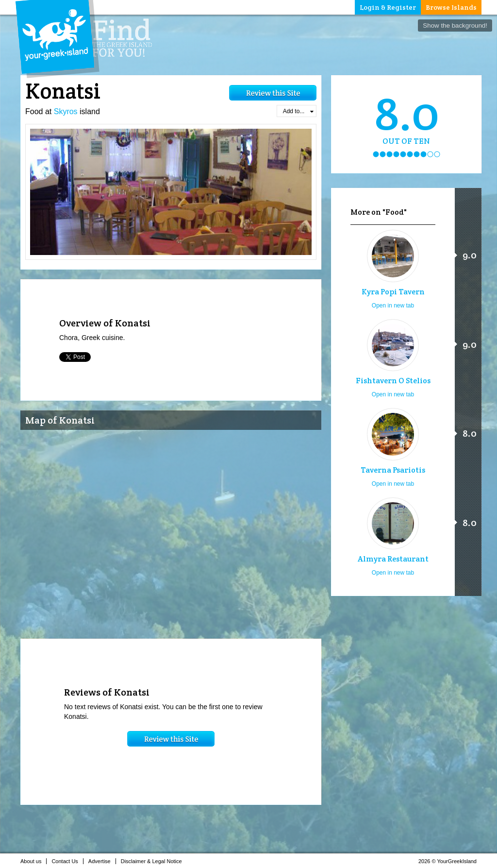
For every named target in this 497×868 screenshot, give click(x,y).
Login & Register (388, 7)
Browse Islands (451, 7)
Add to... (298, 111)
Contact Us (67, 861)
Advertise (102, 861)
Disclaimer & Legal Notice (154, 861)
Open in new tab (393, 306)
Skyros (66, 111)
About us (33, 861)
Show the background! (455, 26)
